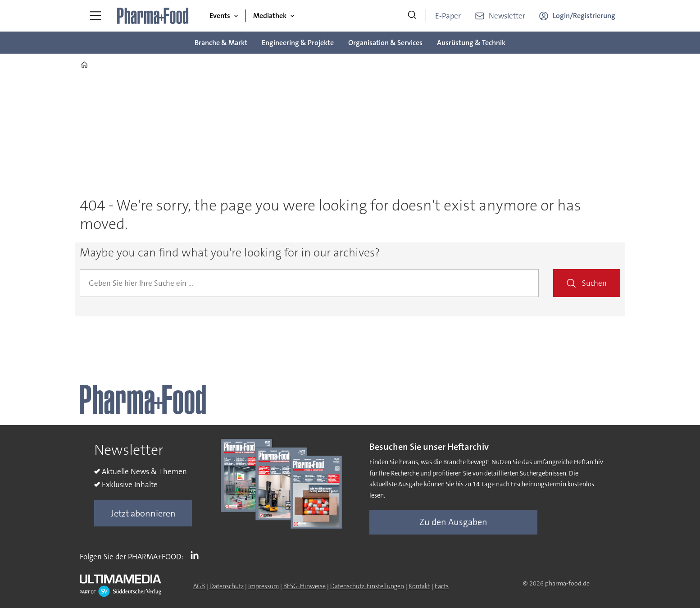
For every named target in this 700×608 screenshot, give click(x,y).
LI (197, 555)
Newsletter (507, 16)
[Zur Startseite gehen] (153, 16)
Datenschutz (227, 586)
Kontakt (419, 586)
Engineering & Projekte (298, 43)
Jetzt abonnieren (143, 513)
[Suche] (412, 16)
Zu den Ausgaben (453, 522)
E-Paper (448, 16)
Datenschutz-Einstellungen (367, 586)
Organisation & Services (385, 43)
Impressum (264, 586)
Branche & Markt (221, 43)
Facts (442, 586)
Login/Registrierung (584, 16)
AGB (199, 586)
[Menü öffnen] (95, 16)
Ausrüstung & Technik (471, 43)
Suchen (594, 283)
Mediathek (270, 16)
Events (220, 16)
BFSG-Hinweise (305, 586)
